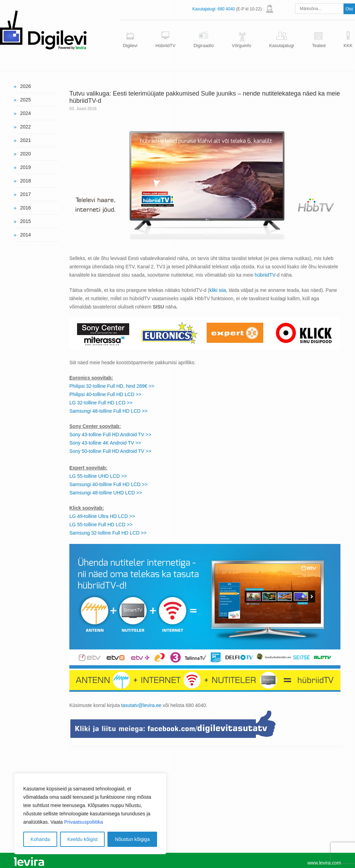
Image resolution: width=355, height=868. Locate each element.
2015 (25, 221)
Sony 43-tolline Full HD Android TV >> (110, 435)
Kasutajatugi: (204, 9)
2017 (25, 194)
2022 (25, 127)
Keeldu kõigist (82, 839)
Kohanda (40, 839)
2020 (25, 154)
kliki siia (218, 290)
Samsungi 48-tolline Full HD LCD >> (109, 411)
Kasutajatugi (282, 46)
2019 (25, 167)
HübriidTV (165, 46)
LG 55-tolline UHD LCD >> (98, 476)
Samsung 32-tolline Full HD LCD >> (108, 533)
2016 (25, 208)
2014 (25, 235)
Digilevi (130, 46)
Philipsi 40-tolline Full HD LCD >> (105, 394)
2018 (25, 181)
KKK (348, 46)
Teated (319, 46)
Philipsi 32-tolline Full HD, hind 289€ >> (112, 386)
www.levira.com (324, 863)
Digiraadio (204, 46)
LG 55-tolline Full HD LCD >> (101, 525)
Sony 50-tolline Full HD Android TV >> (110, 451)
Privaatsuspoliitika (84, 822)
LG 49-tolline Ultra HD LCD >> (102, 516)
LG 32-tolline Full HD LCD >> (101, 403)
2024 (25, 113)
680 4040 (226, 9)
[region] (90, 814)
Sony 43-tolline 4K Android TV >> (105, 443)
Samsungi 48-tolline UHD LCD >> (106, 493)
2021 (25, 140)
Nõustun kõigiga (132, 839)
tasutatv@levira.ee (141, 705)
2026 (25, 86)
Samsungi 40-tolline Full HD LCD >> (109, 484)
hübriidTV (265, 275)
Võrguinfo (242, 46)
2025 (25, 100)
